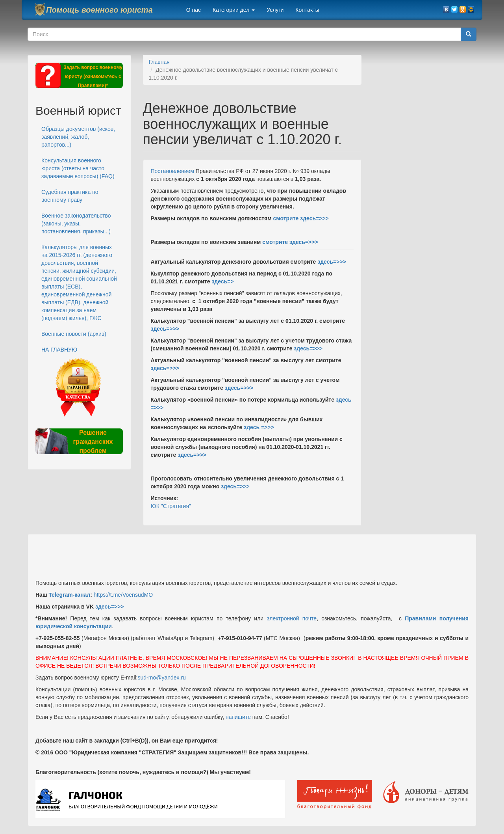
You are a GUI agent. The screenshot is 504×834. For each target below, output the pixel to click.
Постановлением (172, 171)
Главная (159, 62)
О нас (194, 10)
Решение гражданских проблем (93, 442)
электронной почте (292, 618)
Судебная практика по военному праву (70, 196)
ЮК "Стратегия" (171, 506)
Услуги (275, 10)
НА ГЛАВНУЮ (59, 350)
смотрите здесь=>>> (301, 218)
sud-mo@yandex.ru (162, 678)
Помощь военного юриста (99, 10)
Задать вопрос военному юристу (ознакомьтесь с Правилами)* (93, 76)
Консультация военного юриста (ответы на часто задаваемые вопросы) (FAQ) (78, 168)
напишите (238, 717)
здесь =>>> (259, 427)
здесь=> (222, 281)
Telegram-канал (69, 595)
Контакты (307, 10)
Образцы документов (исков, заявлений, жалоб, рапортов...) (78, 137)
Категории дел (234, 10)
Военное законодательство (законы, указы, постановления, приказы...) (76, 223)
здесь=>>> (331, 262)
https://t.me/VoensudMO (122, 595)
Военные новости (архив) (74, 334)
